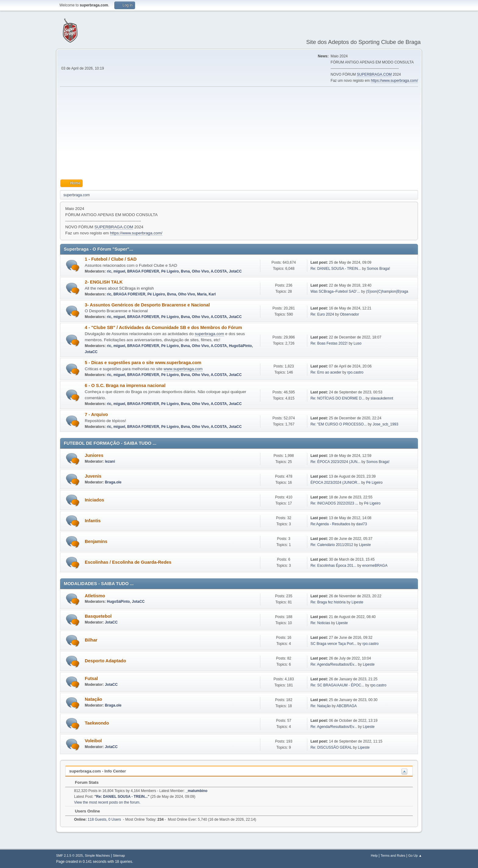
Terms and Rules (393, 855)
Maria (202, 294)
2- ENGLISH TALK (104, 282)
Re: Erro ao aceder (326, 372)
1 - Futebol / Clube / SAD (111, 259)
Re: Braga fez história (328, 602)
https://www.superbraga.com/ (394, 81)
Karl (212, 294)
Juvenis (93, 476)
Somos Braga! (379, 269)
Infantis (93, 521)
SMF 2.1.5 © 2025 (70, 855)
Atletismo (95, 596)
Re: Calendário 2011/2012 (332, 545)
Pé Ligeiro (170, 271)
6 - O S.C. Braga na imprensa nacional (125, 385)
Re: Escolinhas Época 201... (333, 566)
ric (109, 271)
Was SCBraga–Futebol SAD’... (335, 291)
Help (374, 855)
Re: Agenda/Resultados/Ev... (334, 664)
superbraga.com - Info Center (98, 771)
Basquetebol (98, 616)
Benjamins (96, 541)
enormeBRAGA (375, 566)
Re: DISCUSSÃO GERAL (331, 747)
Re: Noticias (320, 623)
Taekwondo (97, 723)
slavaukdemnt (382, 398)
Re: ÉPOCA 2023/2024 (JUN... (335, 462)
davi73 (361, 524)
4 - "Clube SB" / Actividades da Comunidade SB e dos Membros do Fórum (163, 327)
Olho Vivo (200, 271)
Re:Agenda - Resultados (331, 524)
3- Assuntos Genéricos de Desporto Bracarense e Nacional (147, 305)
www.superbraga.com (183, 369)
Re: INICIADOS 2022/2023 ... (334, 503)
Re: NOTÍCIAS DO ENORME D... (337, 398)
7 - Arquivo (96, 414)
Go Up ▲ (415, 855)
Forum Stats (84, 782)
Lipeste (365, 545)
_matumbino (196, 791)
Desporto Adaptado (105, 661)
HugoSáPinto (240, 346)
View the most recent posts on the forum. (107, 802)
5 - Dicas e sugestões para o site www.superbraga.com (143, 363)
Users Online (84, 811)
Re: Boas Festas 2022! (329, 343)
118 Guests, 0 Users (98, 819)
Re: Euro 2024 (322, 314)
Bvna (185, 271)
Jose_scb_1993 (385, 424)
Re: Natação (321, 706)
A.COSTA (219, 271)
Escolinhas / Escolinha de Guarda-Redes (128, 562)
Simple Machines (97, 855)
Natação (93, 699)
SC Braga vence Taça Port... (333, 644)
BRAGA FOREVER (143, 271)
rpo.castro (355, 372)
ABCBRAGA (347, 706)
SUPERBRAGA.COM (374, 74)
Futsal (91, 678)
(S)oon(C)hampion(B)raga (387, 291)
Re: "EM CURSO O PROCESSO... (339, 424)
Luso (358, 343)
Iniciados (95, 500)
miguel (119, 271)
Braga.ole (113, 482)
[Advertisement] (239, 133)
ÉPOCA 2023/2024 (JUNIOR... (335, 483)
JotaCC (235, 271)
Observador (350, 314)
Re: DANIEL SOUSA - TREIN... (336, 269)
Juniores (94, 455)
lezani (110, 461)
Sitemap (119, 855)
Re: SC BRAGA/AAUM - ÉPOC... (337, 685)
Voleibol (93, 741)
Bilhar (91, 640)
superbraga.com (209, 334)
